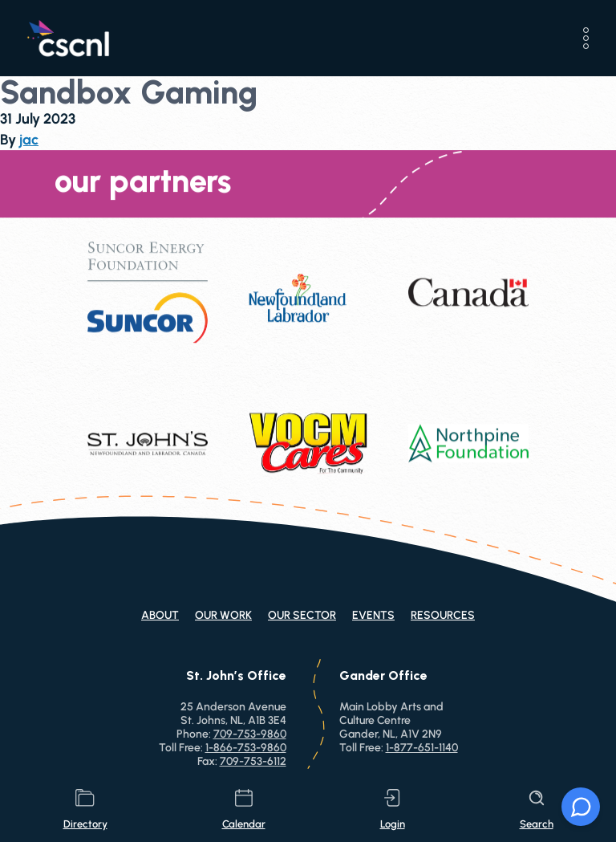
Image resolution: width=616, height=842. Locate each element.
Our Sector (302, 615)
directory (85, 809)
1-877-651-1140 (422, 748)
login (393, 809)
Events (373, 615)
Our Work (223, 615)
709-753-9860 (250, 734)
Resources (443, 615)
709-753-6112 (253, 761)
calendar (244, 809)
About (160, 615)
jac (29, 140)
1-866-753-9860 (246, 748)
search (537, 809)
